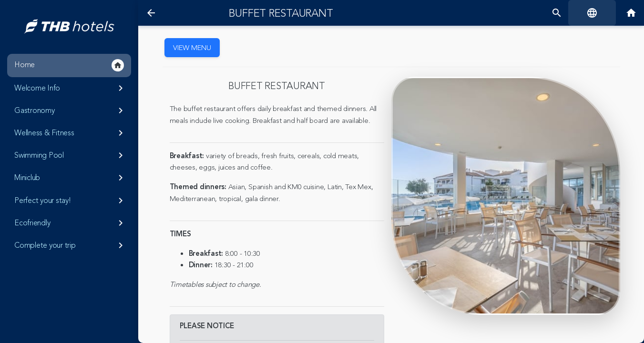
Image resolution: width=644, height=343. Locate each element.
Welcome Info (70, 88)
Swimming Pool (70, 155)
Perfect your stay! (70, 201)
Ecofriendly (70, 223)
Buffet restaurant (281, 13)
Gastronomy (70, 111)
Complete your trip (70, 245)
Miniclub (70, 178)
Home (69, 65)
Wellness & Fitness (70, 133)
